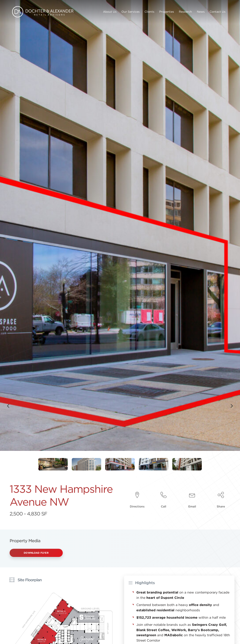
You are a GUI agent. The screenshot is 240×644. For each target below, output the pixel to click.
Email (192, 506)
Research (185, 12)
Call (164, 506)
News (201, 12)
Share (221, 506)
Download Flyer (36, 553)
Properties (167, 12)
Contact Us (218, 12)
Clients (149, 12)
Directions (137, 506)
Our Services (131, 12)
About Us (110, 12)
